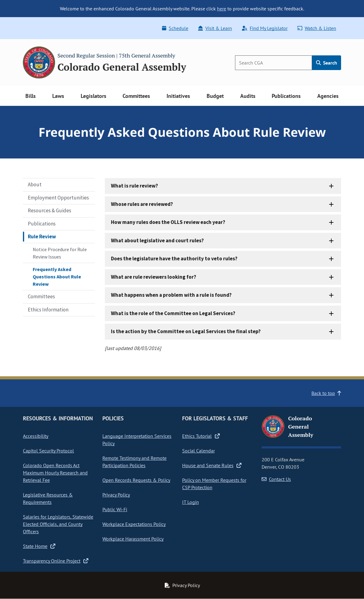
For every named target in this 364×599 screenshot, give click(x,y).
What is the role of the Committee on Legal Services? (173, 313)
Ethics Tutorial (201, 436)
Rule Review (42, 236)
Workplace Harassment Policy (133, 539)
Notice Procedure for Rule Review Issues (60, 253)
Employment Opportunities (58, 198)
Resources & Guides (50, 210)
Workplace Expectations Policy (134, 524)
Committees (41, 296)
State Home (39, 546)
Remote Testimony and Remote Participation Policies (134, 462)
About (35, 184)
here (222, 9)
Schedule (175, 28)
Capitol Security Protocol (48, 451)
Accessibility (36, 436)
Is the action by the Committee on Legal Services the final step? (186, 331)
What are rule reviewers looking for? (154, 277)
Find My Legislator (265, 28)
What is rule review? (134, 186)
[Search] (274, 63)
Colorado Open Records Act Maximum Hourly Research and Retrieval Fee (55, 473)
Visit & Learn (215, 28)
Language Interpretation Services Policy (137, 440)
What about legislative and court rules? (157, 240)
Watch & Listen (317, 28)
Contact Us (276, 479)
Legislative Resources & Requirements (48, 498)
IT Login (191, 502)
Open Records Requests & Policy (136, 480)
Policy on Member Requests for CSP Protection (214, 484)
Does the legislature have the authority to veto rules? (174, 259)
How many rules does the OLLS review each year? (168, 222)
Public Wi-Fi (115, 509)
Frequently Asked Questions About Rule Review (57, 277)
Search (327, 63)
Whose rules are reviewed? (142, 204)
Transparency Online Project (56, 561)
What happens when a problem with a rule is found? (171, 295)
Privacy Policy (116, 495)
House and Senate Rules (212, 465)
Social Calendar (199, 451)
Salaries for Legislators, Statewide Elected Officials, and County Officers (58, 524)
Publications (42, 224)
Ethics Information (48, 310)
